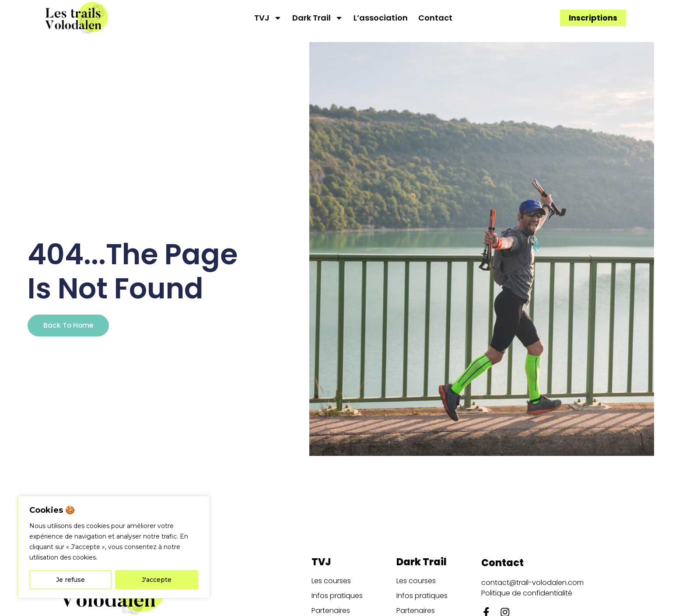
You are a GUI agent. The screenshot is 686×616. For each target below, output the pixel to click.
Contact (435, 18)
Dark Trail (318, 18)
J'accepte (157, 580)
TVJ (268, 18)
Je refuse (70, 580)
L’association (381, 18)
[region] (114, 547)
